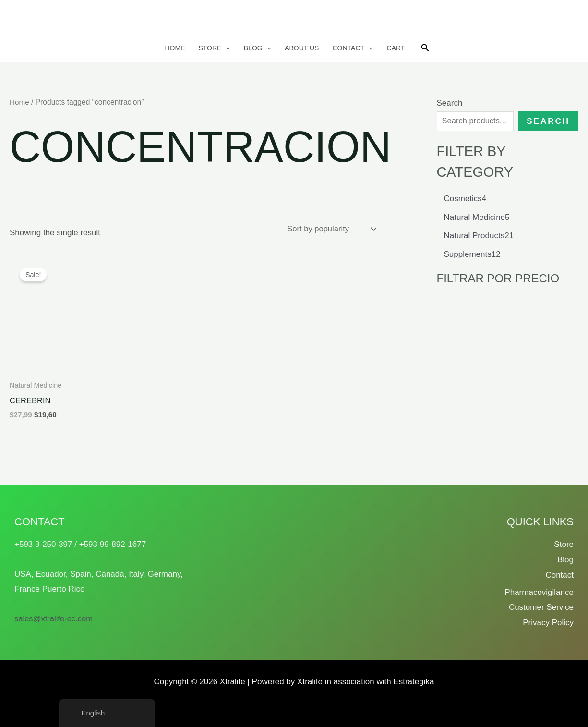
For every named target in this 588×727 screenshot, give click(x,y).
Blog (258, 48)
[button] (226, 48)
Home (175, 48)
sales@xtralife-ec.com (54, 619)
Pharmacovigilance (539, 592)
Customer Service (541, 607)
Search (450, 103)
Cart (396, 48)
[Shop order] (330, 229)
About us (302, 48)
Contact (353, 48)
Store (214, 48)
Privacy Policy (548, 623)
